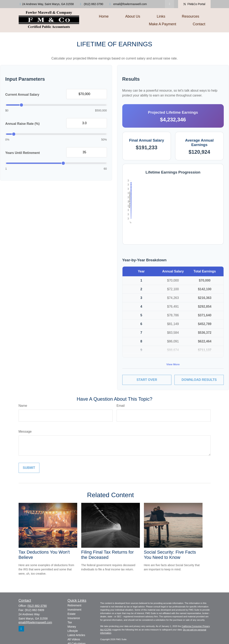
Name (23, 406)
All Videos (74, 639)
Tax (70, 622)
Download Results (199, 380)
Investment (74, 610)
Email (121, 406)
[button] (104, 16)
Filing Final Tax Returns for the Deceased (108, 555)
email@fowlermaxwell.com (128, 4)
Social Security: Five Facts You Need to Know (170, 555)
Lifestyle (73, 631)
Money (72, 627)
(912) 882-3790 (91, 4)
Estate (72, 614)
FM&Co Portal (194, 4)
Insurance (74, 618)
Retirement (74, 605)
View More (173, 364)
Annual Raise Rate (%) (22, 124)
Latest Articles (76, 635)
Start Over (147, 380)
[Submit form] (29, 468)
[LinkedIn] (169, 4)
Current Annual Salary (22, 95)
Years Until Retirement (23, 153)
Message (25, 432)
